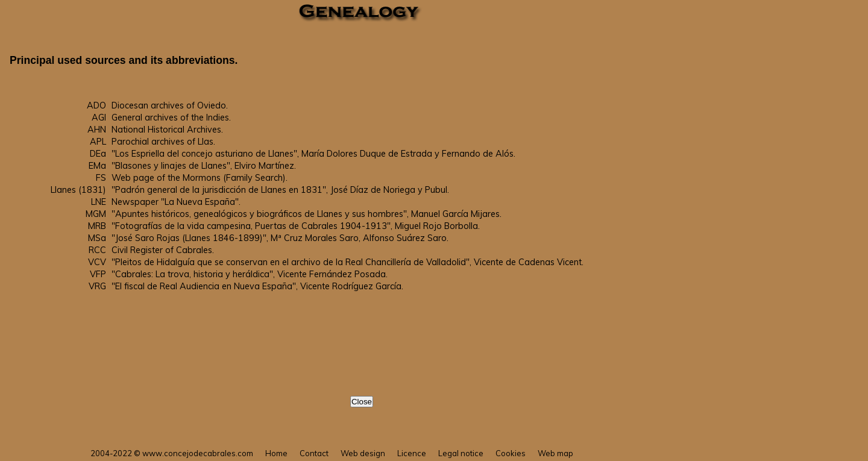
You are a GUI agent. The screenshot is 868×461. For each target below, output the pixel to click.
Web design (363, 453)
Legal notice (461, 453)
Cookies (511, 453)
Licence (412, 453)
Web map (555, 453)
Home (276, 453)
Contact (314, 453)
